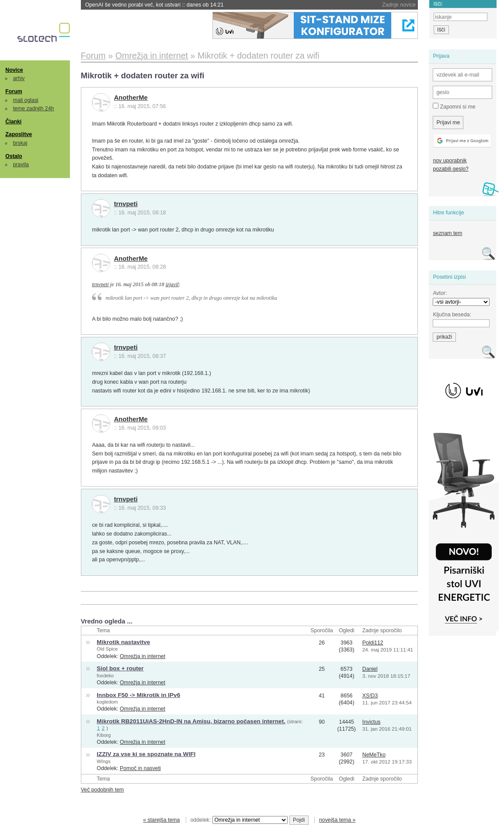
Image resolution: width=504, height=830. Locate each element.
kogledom (107, 702)
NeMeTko (374, 755)
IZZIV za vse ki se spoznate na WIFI (146, 754)
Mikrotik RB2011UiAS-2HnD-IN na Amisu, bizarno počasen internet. (191, 721)
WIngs (103, 761)
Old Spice (107, 649)
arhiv (19, 78)
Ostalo (14, 156)
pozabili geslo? (450, 169)
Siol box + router (120, 668)
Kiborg (104, 735)
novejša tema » (337, 820)
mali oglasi (26, 100)
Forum (14, 91)
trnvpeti (126, 204)
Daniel (370, 669)
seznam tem (447, 233)
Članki (13, 122)
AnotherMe (131, 98)
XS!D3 (370, 696)
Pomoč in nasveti (140, 768)
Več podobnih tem (103, 790)
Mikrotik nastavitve (123, 642)
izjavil (172, 284)
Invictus (372, 722)
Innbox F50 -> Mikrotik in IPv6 (138, 695)
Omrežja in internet (143, 656)
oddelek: (239, 820)
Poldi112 (373, 643)
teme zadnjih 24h (34, 109)
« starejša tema (161, 820)
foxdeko (105, 676)
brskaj (20, 143)
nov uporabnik (450, 161)
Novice (14, 70)
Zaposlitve (19, 134)
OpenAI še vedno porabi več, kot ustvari (155, 5)
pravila (21, 165)
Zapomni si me (454, 106)
